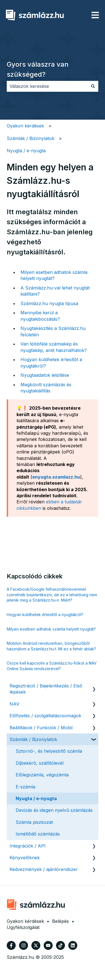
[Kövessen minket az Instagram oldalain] (24, 945)
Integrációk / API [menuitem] (28, 846)
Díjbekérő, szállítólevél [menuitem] (40, 763)
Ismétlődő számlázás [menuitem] (38, 834)
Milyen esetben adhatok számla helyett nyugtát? (51, 629)
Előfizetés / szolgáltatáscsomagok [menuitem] (45, 716)
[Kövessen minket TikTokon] (60, 945)
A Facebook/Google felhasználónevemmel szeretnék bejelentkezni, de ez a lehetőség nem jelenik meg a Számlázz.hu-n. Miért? (52, 595)
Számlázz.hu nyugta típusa (49, 303)
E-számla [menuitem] (25, 787)
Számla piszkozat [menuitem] (34, 822)
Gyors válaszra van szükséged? (38, 69)
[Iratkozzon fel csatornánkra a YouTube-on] (48, 945)
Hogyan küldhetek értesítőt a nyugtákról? (45, 615)
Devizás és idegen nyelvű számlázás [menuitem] (54, 810)
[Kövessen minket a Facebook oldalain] (11, 945)
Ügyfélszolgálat (23, 927)
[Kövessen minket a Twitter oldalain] (36, 945)
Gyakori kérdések (25, 126)
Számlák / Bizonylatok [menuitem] (33, 739)
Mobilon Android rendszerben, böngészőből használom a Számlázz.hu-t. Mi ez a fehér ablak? (51, 646)
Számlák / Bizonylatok (31, 138)
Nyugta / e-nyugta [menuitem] (36, 798)
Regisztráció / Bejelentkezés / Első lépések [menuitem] (46, 689)
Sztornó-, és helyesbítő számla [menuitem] (49, 751)
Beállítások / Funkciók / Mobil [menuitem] (41, 728)
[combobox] (47, 86)
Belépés (60, 921)
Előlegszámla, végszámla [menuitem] (42, 775)
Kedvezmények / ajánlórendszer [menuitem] (44, 869)
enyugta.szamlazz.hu (56, 477)
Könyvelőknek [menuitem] (25, 858)
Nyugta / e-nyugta (26, 151)
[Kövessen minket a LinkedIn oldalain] (73, 945)
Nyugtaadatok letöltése (45, 375)
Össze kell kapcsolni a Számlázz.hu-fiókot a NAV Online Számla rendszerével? (52, 666)
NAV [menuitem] (14, 704)
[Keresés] (93, 86)
